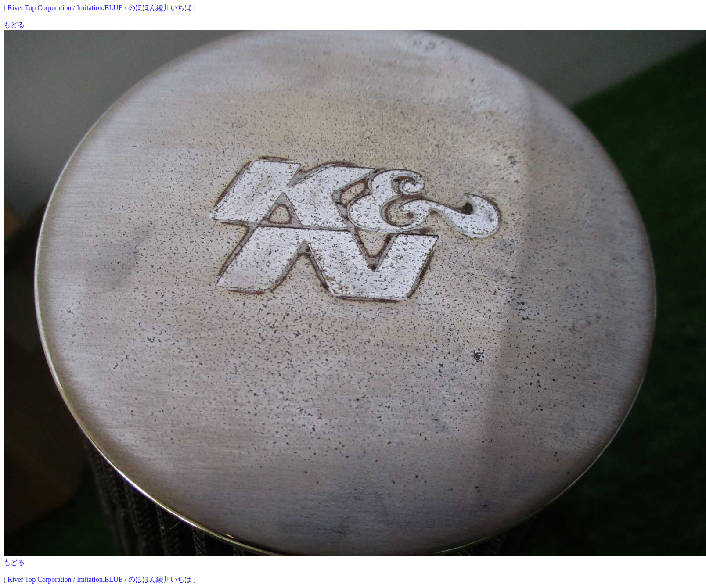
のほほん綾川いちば (160, 8)
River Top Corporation (39, 8)
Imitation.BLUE (100, 8)
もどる (14, 25)
